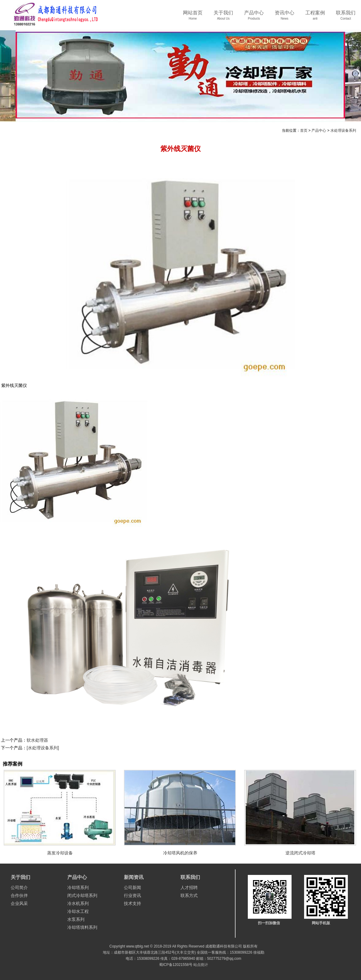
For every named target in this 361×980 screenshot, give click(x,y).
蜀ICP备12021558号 (176, 965)
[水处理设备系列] (43, 748)
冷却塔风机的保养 (180, 853)
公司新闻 (132, 887)
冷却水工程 (78, 911)
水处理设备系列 (343, 131)
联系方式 (189, 895)
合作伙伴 (19, 895)
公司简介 (19, 887)
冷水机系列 (78, 903)
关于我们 (223, 17)
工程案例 (315, 17)
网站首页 (193, 17)
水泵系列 (76, 919)
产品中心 (254, 17)
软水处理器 (37, 740)
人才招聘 (189, 887)
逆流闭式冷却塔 (300, 853)
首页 (304, 131)
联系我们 (346, 17)
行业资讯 (132, 895)
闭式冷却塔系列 (82, 895)
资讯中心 (285, 17)
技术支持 (132, 903)
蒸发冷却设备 (60, 853)
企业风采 (19, 903)
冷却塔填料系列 (82, 927)
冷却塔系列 (78, 887)
